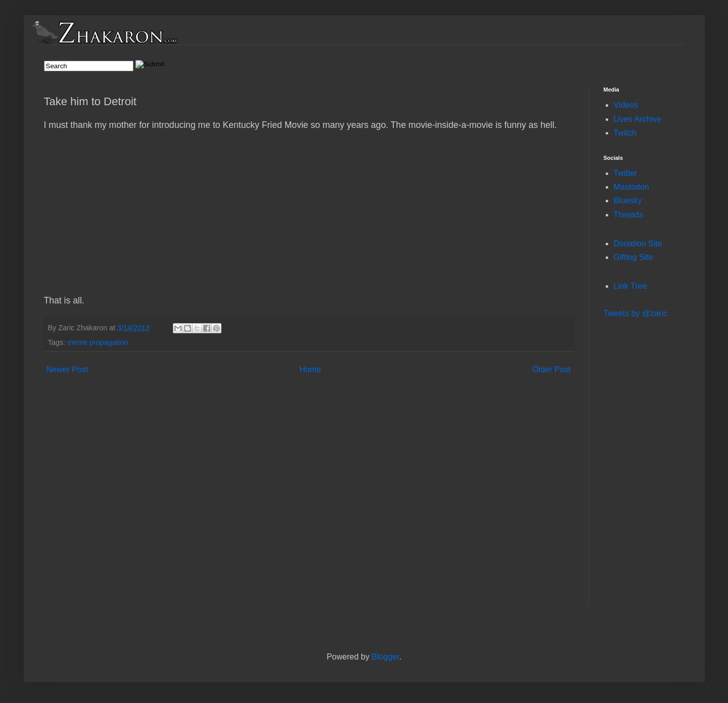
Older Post (552, 369)
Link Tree (630, 286)
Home (310, 369)
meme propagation (98, 342)
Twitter (626, 173)
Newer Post (67, 369)
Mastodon (631, 187)
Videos (626, 105)
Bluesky (628, 201)
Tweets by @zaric (636, 313)
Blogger (385, 657)
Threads (629, 215)
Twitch (625, 133)
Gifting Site (633, 257)
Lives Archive (638, 119)
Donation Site (638, 244)
